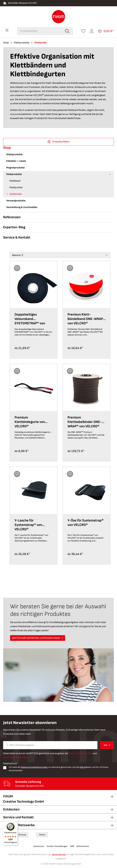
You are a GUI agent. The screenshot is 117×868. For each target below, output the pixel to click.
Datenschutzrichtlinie (80, 753)
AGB (82, 767)
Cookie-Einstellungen (57, 846)
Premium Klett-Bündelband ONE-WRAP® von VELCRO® (86, 319)
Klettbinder (16, 194)
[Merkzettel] (83, 31)
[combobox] (39, 31)
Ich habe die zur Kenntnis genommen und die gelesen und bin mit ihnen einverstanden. (59, 769)
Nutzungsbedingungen (15, 757)
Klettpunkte (16, 187)
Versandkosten (59, 854)
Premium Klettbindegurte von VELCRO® (30, 422)
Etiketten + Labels (16, 161)
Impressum (39, 846)
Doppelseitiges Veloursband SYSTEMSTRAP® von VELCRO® (30, 319)
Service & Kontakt (17, 237)
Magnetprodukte (15, 168)
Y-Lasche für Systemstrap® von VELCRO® (28, 525)
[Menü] (7, 30)
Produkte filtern (58, 142)
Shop (7, 148)
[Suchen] (67, 31)
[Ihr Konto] (92, 31)
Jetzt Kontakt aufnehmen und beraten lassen (36, 638)
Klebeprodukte (14, 154)
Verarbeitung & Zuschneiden (22, 207)
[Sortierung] (60, 255)
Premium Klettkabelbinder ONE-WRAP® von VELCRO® (85, 422)
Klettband (15, 181)
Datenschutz (83, 846)
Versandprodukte (16, 201)
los (105, 745)
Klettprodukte (14, 174)
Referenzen (12, 217)
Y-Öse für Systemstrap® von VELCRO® (86, 523)
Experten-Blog (14, 227)
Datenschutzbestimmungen (34, 767)
